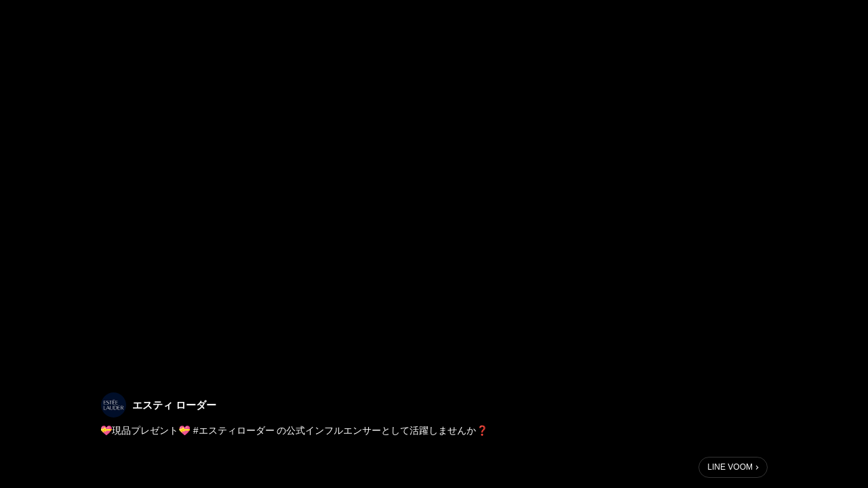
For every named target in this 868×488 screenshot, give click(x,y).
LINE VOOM (730, 467)
